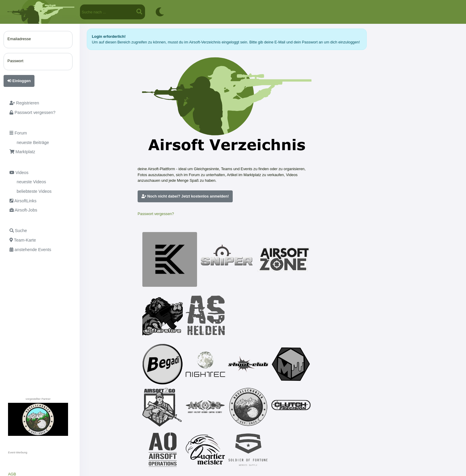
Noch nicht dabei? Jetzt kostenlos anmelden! (185, 196)
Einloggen (19, 81)
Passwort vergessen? (156, 214)
